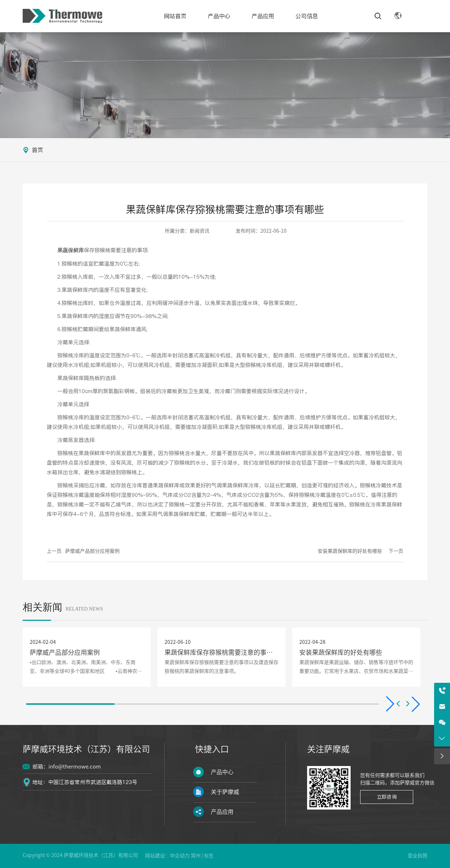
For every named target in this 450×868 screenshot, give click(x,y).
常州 (196, 856)
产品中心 (222, 772)
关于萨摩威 (225, 792)
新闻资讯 (200, 231)
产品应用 (222, 812)
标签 (209, 856)
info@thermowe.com (75, 767)
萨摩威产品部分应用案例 (92, 551)
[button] (394, 704)
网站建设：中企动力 (167, 856)
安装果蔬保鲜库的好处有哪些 (350, 551)
